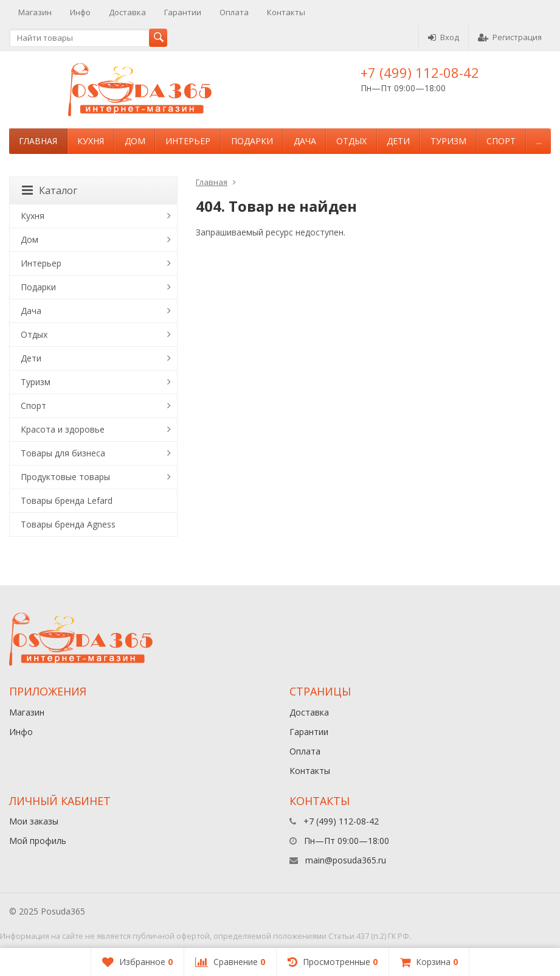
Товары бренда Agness (68, 524)
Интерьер (188, 141)
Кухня (91, 141)
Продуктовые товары (65, 477)
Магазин (35, 12)
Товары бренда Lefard (67, 500)
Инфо (80, 12)
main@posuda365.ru (346, 860)
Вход (444, 37)
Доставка (127, 12)
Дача (305, 141)
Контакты (286, 12)
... (539, 141)
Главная (38, 141)
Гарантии (183, 12)
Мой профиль (38, 841)
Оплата (234, 12)
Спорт (501, 141)
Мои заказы (34, 821)
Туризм (448, 141)
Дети (398, 141)
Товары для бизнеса (63, 453)
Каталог (50, 190)
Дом (135, 141)
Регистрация (510, 37)
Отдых (351, 141)
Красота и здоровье (63, 429)
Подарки (252, 141)
